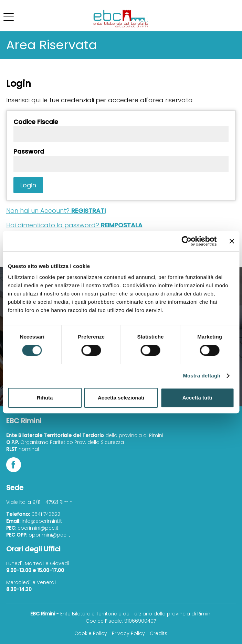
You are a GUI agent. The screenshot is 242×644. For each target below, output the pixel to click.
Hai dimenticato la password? (74, 225)
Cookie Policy (91, 633)
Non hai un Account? (56, 211)
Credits (159, 633)
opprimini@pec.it (49, 535)
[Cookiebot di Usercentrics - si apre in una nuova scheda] (186, 241)
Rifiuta (45, 398)
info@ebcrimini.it (42, 521)
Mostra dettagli (201, 376)
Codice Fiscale (36, 122)
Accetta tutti (197, 398)
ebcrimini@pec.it (38, 528)
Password (29, 152)
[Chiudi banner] (232, 241)
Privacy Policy (128, 633)
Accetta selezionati (121, 398)
